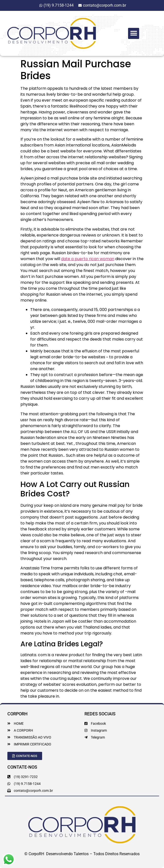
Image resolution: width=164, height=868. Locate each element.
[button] (134, 33)
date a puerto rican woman (88, 259)
